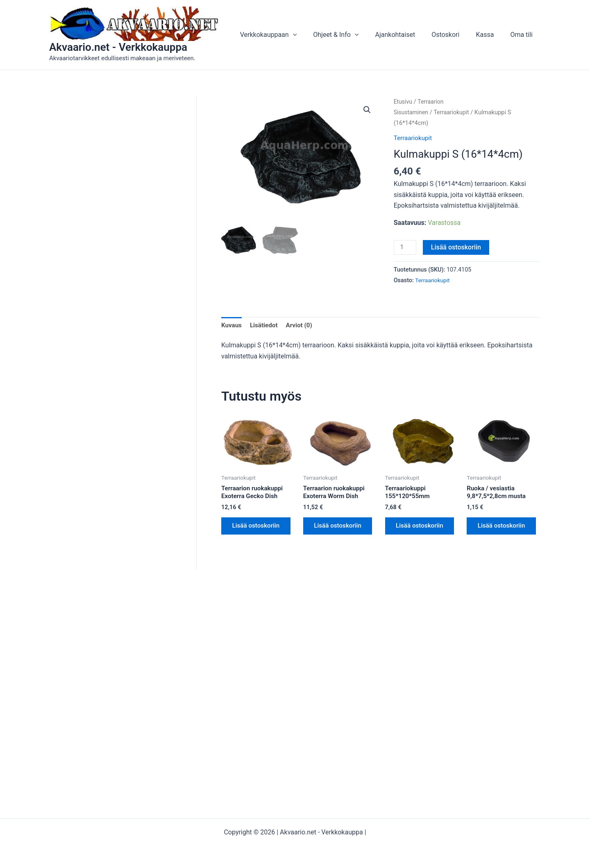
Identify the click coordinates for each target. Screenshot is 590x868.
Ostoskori (454, 35)
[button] (311, 35)
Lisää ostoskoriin (457, 247)
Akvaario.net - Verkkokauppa (118, 47)
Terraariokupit (454, 112)
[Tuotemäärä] (406, 248)
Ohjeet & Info (351, 35)
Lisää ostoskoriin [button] (250, 533)
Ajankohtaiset (406, 35)
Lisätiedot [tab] (266, 326)
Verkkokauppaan (287, 35)
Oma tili (523, 35)
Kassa (490, 35)
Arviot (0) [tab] (302, 326)
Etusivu (404, 102)
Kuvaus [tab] (232, 326)
